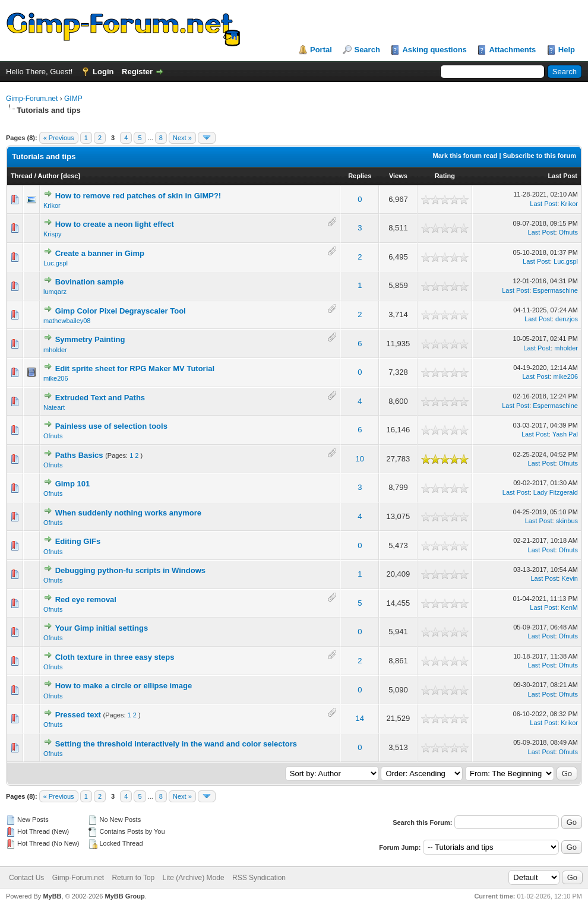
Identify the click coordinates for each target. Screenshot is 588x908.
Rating (445, 176)
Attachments (512, 50)
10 (360, 459)
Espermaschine (555, 290)
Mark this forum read (465, 156)
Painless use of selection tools (111, 426)
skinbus (567, 521)
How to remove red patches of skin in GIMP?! (138, 196)
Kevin (570, 578)
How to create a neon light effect (115, 224)
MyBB (52, 896)
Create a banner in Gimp (100, 253)
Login (103, 72)
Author (48, 176)
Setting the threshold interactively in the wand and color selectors (176, 744)
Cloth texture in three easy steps (115, 657)
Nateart (54, 407)
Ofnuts (568, 232)
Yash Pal (565, 434)
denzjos (567, 319)
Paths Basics (79, 455)
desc (70, 176)
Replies (360, 176)
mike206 (56, 378)
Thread (22, 176)
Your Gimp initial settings (102, 628)
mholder (55, 350)
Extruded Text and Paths (100, 398)
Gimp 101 (73, 484)
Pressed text (78, 715)
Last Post (562, 176)
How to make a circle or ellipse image (124, 686)
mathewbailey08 (67, 321)
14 (360, 718)
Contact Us (26, 878)
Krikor (52, 205)
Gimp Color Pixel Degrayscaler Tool (121, 311)
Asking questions (434, 50)
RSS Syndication (259, 878)
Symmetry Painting (90, 339)
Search (367, 50)
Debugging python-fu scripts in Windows (130, 570)
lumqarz (55, 292)
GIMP (73, 99)
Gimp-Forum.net (32, 99)
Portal (321, 50)
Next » (182, 138)
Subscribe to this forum (540, 156)
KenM (569, 608)
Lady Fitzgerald (556, 492)
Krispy (53, 234)
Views (398, 176)
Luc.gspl (56, 263)
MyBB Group (124, 896)
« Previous (59, 138)
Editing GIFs (78, 541)
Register (137, 72)
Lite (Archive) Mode (194, 878)
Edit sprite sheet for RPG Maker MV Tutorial (135, 368)
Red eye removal (86, 599)
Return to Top (133, 878)
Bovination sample (90, 282)
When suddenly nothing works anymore (128, 513)
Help (567, 50)
